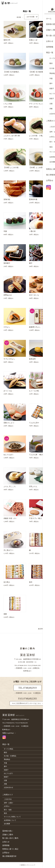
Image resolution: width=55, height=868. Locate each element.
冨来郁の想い (8, 831)
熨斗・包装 (8, 810)
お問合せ (6, 853)
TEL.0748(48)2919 (28, 688)
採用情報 (6, 845)
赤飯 (5, 784)
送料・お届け (8, 803)
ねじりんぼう (8, 773)
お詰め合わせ (8, 787)
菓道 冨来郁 (13, 715)
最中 (5, 766)
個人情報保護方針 (9, 856)
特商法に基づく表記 (10, 849)
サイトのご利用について (12, 817)
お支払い (7, 806)
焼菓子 (6, 770)
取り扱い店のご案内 (10, 838)
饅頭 (5, 752)
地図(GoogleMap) (8, 733)
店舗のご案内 (8, 835)
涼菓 (5, 780)
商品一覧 (6, 744)
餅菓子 (6, 777)
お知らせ (6, 842)
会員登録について (10, 820)
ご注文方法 (8, 799)
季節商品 (7, 759)
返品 (5, 813)
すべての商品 (8, 749)
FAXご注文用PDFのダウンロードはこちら (26, 703)
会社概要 (7, 824)
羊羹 (5, 763)
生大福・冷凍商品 (10, 756)
